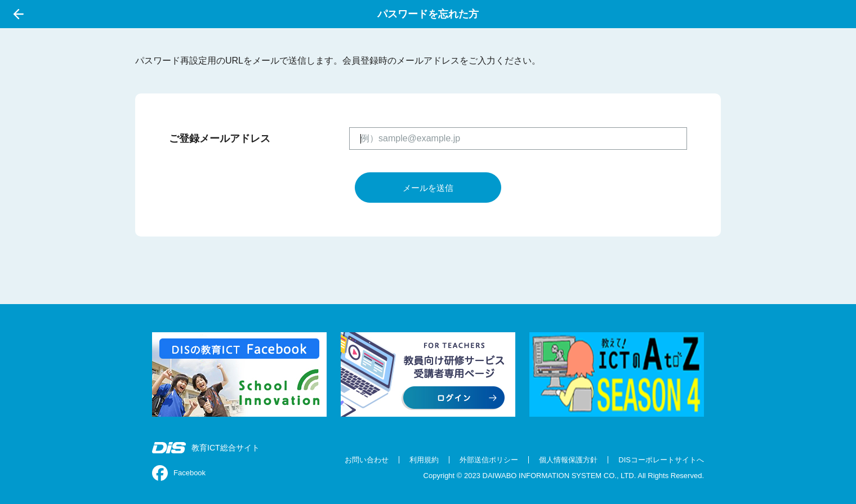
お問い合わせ (367, 460)
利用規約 (424, 460)
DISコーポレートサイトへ (661, 460)
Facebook (179, 473)
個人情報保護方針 (568, 460)
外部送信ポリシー (489, 460)
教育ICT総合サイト (206, 448)
